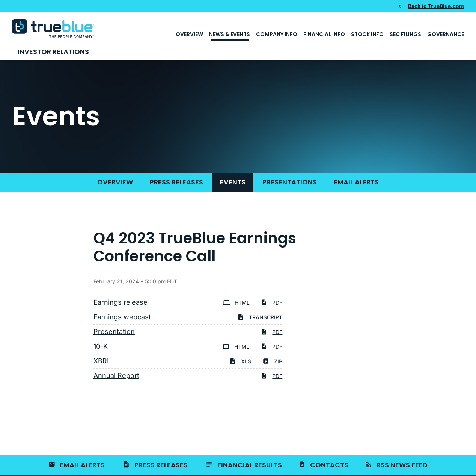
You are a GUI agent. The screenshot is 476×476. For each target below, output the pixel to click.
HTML (237, 303)
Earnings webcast (122, 317)
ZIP (272, 361)
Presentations (290, 182)
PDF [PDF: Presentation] (271, 332)
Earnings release (121, 302)
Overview (189, 34)
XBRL (102, 361)
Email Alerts (356, 182)
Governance (446, 34)
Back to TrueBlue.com (436, 6)
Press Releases (176, 182)
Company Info (277, 34)
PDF (271, 303)
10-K (101, 346)
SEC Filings (405, 34)
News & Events (230, 34)
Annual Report (116, 376)
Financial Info (324, 34)
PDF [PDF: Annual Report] (271, 376)
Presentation (114, 332)
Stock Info (367, 34)
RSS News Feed (402, 465)
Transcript (260, 317)
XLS (240, 361)
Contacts (329, 465)
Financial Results (250, 465)
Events (233, 182)
